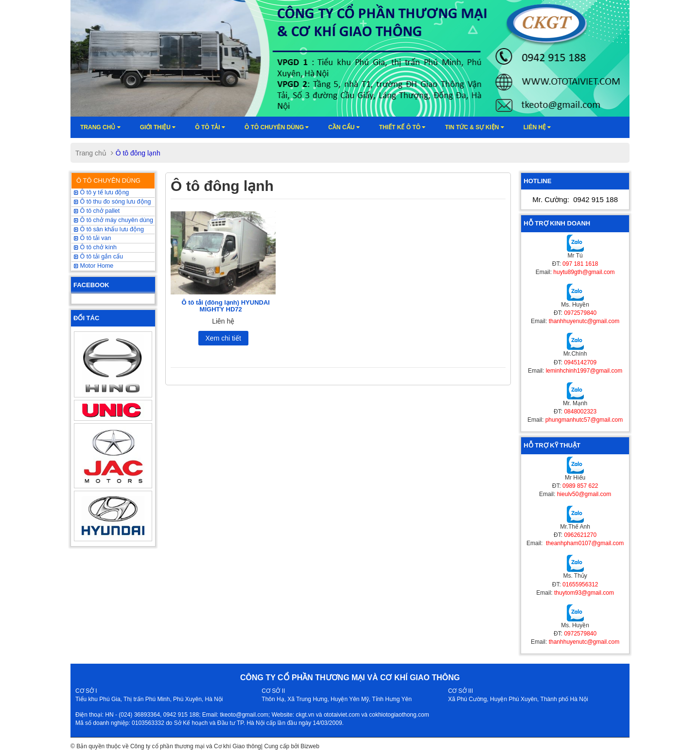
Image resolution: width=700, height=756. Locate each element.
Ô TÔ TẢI (210, 127)
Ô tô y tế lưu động (101, 192)
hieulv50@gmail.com (584, 494)
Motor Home (94, 266)
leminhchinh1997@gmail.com (584, 371)
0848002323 (580, 412)
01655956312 (580, 584)
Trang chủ (100, 127)
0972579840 (580, 313)
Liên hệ (537, 127)
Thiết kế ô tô (402, 127)
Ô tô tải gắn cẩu (98, 257)
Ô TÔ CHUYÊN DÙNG (108, 180)
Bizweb (310, 746)
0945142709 (580, 362)
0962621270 (580, 535)
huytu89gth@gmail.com (584, 272)
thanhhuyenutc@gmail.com (584, 321)
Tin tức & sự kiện (474, 127)
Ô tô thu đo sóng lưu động (112, 202)
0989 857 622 (580, 486)
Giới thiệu (158, 127)
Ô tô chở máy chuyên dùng (114, 220)
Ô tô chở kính (95, 247)
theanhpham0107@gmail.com (584, 543)
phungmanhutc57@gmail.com (584, 420)
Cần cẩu (344, 127)
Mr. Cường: (575, 199)
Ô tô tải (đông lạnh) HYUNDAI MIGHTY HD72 (226, 306)
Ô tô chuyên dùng (277, 127)
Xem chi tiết (223, 338)
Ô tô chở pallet (97, 211)
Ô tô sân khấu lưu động (109, 229)
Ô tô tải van (92, 238)
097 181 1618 (580, 264)
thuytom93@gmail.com (584, 593)
